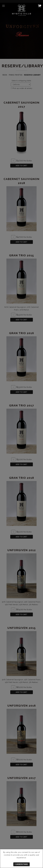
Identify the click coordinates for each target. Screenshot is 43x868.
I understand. (21, 864)
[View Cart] (39, 6)
